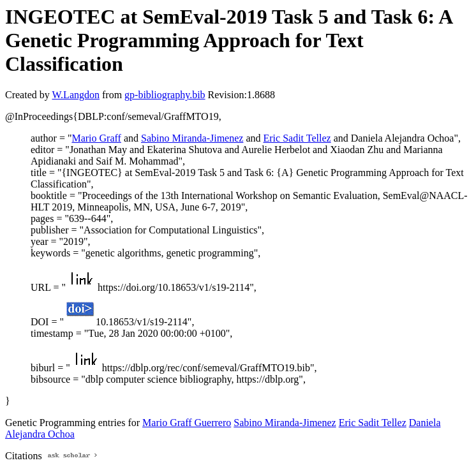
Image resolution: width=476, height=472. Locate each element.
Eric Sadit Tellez (297, 138)
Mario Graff (96, 138)
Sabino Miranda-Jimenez (192, 138)
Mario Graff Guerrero (187, 423)
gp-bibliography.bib (165, 95)
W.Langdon (76, 95)
